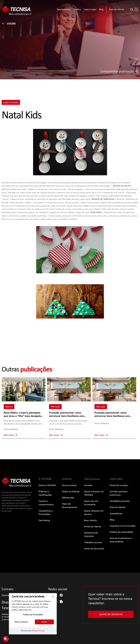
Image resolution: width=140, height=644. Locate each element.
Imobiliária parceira (120, 501)
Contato (88, 485)
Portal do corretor (119, 485)
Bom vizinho (90, 520)
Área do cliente (118, 507)
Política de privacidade (121, 532)
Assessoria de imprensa (91, 534)
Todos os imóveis (71, 491)
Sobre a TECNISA (47, 485)
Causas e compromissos (46, 503)
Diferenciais (68, 498)
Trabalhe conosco (93, 542)
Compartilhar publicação (119, 71)
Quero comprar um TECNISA (94, 493)
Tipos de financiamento (70, 505)
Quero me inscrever (111, 614)
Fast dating (44, 520)
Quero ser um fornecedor (91, 503)
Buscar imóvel (69, 485)
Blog (112, 520)
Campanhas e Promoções (46, 512)
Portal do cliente (92, 526)
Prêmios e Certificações (45, 493)
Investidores (116, 513)
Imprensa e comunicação (123, 526)
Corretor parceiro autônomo (119, 493)
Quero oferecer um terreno (94, 512)
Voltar (9, 24)
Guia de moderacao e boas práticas (121, 540)
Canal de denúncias (94, 548)
